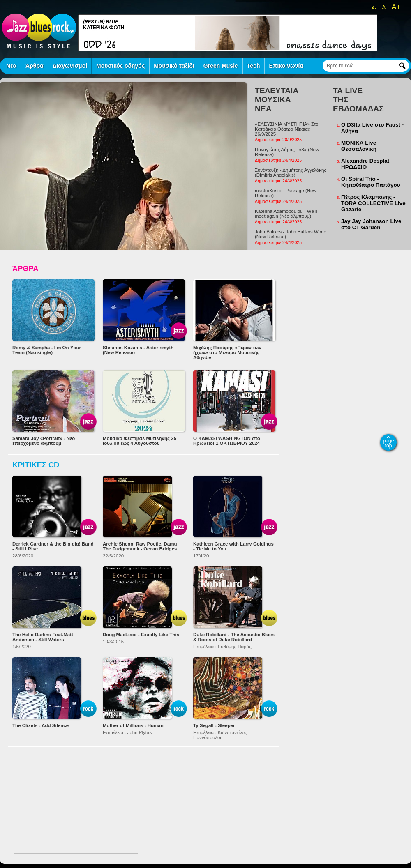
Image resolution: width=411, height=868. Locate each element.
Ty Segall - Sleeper (214, 725)
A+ (396, 7)
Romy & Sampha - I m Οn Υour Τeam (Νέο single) (47, 350)
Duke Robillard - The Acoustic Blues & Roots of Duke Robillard (234, 637)
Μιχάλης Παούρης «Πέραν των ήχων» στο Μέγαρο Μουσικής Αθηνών (227, 352)
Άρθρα (35, 66)
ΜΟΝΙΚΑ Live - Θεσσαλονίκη (360, 146)
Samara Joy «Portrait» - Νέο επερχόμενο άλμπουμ (44, 441)
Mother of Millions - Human (133, 725)
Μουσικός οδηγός (120, 66)
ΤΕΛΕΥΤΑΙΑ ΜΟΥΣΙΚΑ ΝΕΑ (277, 100)
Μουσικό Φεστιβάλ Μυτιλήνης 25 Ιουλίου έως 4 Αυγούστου (140, 441)
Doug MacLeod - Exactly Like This (141, 635)
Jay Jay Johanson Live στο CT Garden (371, 224)
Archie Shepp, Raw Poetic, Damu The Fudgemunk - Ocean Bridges (140, 546)
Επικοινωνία (286, 66)
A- (374, 8)
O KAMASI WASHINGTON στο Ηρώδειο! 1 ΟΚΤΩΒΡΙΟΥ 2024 (227, 441)
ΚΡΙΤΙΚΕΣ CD (36, 465)
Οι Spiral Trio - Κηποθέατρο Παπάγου (371, 182)
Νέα (11, 66)
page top (389, 443)
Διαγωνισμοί (70, 66)
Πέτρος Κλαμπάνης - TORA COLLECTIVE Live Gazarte (373, 203)
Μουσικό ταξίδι (174, 66)
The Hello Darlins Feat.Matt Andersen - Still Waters (43, 637)
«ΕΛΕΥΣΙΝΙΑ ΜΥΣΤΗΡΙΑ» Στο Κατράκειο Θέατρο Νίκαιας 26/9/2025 (286, 129)
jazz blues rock (39, 31)
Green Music (221, 66)
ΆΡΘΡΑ (25, 268)
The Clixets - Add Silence (40, 725)
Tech (254, 66)
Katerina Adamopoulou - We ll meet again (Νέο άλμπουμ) (286, 214)
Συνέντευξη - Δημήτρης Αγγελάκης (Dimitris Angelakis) (291, 173)
